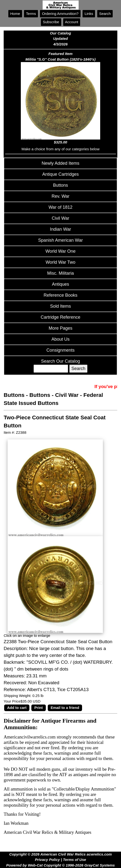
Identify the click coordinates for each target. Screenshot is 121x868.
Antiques (60, 284)
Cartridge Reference (60, 317)
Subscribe (51, 22)
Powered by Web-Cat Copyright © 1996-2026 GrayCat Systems (60, 865)
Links (89, 14)
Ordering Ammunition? (60, 14)
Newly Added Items (60, 163)
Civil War (60, 218)
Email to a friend (65, 708)
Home (15, 14)
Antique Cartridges (60, 174)
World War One (60, 251)
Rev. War (60, 196)
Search (105, 14)
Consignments (60, 350)
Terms (31, 14)
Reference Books (60, 295)
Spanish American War (60, 240)
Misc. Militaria (60, 273)
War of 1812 (60, 207)
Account (72, 22)
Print (38, 708)
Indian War (60, 229)
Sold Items (60, 306)
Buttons (60, 185)
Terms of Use (74, 860)
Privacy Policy (48, 860)
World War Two (60, 262)
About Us (60, 339)
